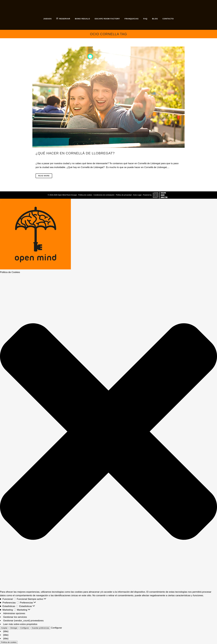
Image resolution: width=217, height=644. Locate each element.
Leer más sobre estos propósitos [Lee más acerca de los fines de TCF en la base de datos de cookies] (20, 624)
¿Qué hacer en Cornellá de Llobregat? (75, 153)
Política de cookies (85, 195)
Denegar (14, 628)
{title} (6, 631)
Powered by (156, 195)
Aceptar (4, 628)
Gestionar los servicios (15, 617)
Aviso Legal (137, 195)
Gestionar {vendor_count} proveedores (23, 621)
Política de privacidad (124, 195)
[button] (108, 432)
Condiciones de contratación (104, 195)
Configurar (25, 628)
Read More (44, 176)
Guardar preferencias (41, 628)
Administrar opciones (14, 613)
